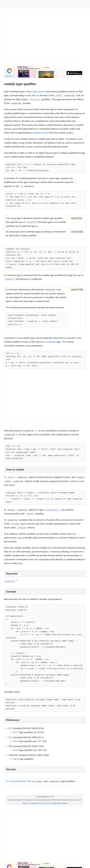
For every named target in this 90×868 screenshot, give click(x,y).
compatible (50, 342)
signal (30, 514)
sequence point (41, 133)
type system (39, 92)
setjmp (15, 524)
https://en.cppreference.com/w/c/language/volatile (45, 803)
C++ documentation (16, 781)
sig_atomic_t (53, 510)
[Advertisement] (45, 38)
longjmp (22, 528)
